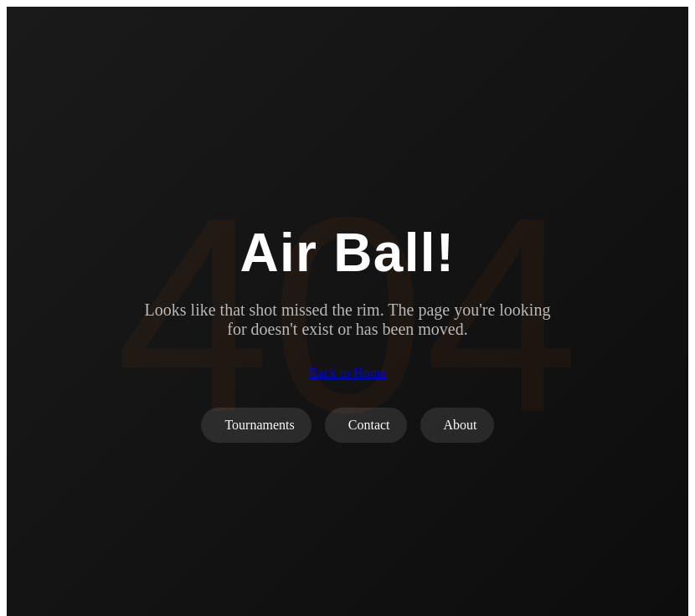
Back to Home (347, 373)
